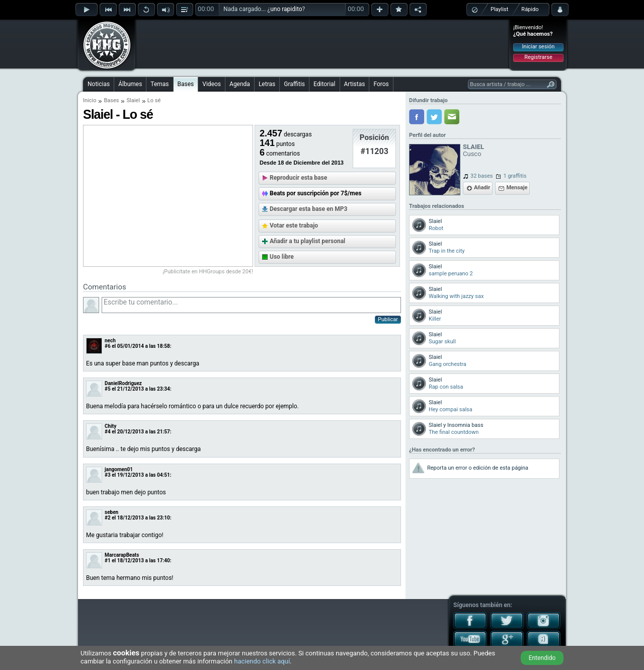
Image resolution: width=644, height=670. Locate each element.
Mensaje (517, 188)
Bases (186, 84)
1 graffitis (515, 176)
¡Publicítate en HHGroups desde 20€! (208, 272)
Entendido (542, 658)
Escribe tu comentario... (251, 305)
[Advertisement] (323, 44)
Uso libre (282, 257)
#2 (108, 518)
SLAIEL (473, 147)
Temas (159, 84)
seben (111, 512)
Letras (267, 84)
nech (110, 341)
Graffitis (294, 84)
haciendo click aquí (262, 661)
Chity (110, 426)
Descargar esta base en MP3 (308, 209)
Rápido (530, 9)
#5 (108, 389)
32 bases (481, 176)
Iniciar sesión (539, 47)
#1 (108, 561)
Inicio (90, 100)
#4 (108, 432)
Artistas (355, 84)
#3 (108, 475)
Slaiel (133, 100)
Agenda (240, 84)
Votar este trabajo (294, 226)
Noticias (99, 84)
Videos (212, 84)
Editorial (324, 84)
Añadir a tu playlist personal (307, 241)
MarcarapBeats (122, 555)
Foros (381, 84)
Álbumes (130, 84)
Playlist (499, 9)
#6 (108, 346)
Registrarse (538, 57)
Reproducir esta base (298, 178)
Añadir (482, 188)
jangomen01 (119, 469)
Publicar (388, 319)
